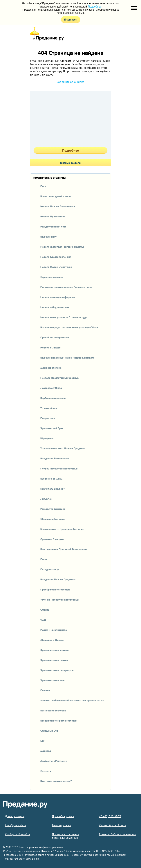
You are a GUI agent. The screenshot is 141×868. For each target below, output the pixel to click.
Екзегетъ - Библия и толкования (117, 834)
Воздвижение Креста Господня (59, 720)
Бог (42, 741)
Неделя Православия (53, 216)
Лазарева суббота (51, 388)
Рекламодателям (62, 825)
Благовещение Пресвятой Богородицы (64, 549)
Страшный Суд (49, 731)
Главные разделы (71, 163)
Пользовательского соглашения (21, 859)
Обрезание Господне (53, 519)
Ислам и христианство (54, 630)
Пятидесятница (49, 569)
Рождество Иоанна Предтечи (58, 579)
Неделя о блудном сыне (55, 307)
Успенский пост (49, 408)
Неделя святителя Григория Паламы (62, 247)
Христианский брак (52, 428)
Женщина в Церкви (52, 640)
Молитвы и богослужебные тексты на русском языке (72, 700)
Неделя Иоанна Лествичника (58, 206)
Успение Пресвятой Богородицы (60, 599)
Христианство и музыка (54, 650)
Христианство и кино (53, 680)
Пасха (44, 559)
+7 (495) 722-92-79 (110, 816)
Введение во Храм (51, 478)
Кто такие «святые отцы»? (56, 781)
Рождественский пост (53, 226)
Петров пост (48, 418)
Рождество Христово (53, 509)
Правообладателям (63, 816)
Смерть (45, 610)
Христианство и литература (57, 670)
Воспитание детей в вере (56, 196)
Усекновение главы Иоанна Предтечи (63, 448)
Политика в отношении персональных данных (66, 836)
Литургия (46, 499)
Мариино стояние (51, 368)
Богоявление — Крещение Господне (62, 529)
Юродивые (47, 438)
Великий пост (48, 236)
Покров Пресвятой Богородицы (59, 468)
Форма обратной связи (113, 825)
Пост (43, 186)
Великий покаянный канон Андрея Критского (67, 357)
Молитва (46, 751)
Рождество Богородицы (55, 458)
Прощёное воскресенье (55, 337)
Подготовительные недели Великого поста (66, 287)
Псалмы (45, 690)
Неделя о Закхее (50, 347)
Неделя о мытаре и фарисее (58, 297)
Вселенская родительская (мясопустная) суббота (69, 327)
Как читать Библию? (53, 489)
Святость (46, 771)
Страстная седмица (52, 277)
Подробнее (95, 7)
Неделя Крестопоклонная (56, 257)
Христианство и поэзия (54, 660)
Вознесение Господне (53, 710)
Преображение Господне (55, 589)
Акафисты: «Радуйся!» (54, 761)
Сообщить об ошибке (70, 82)
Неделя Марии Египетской (56, 267)
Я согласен (71, 20)
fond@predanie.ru (16, 825)
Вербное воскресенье (53, 398)
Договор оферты (15, 816)
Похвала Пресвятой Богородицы (60, 378)
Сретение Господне (52, 539)
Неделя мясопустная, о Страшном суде (64, 317)
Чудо (43, 620)
